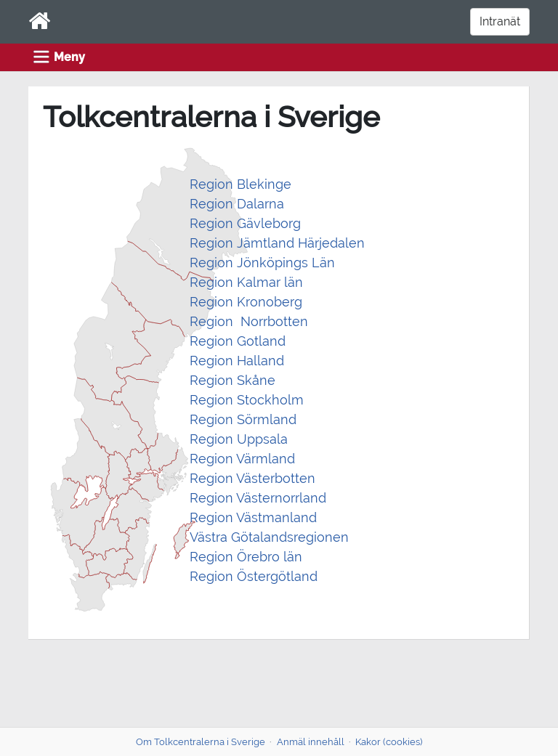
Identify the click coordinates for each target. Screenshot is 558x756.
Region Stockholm (247, 400)
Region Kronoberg (246, 302)
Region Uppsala (239, 439)
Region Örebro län (246, 557)
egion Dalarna (241, 204)
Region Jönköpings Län (262, 263)
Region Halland (237, 361)
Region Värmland (242, 459)
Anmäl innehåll (311, 742)
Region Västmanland (253, 517)
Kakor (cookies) (389, 742)
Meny (69, 57)
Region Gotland (238, 341)
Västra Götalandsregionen (269, 537)
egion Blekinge (245, 184)
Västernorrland (280, 498)
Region (211, 478)
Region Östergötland (254, 576)
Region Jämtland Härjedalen (277, 243)
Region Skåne (232, 380)
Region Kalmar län (248, 282)
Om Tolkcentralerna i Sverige (201, 742)
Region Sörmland (243, 419)
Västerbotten (274, 478)
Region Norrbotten (251, 321)
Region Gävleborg (245, 223)
